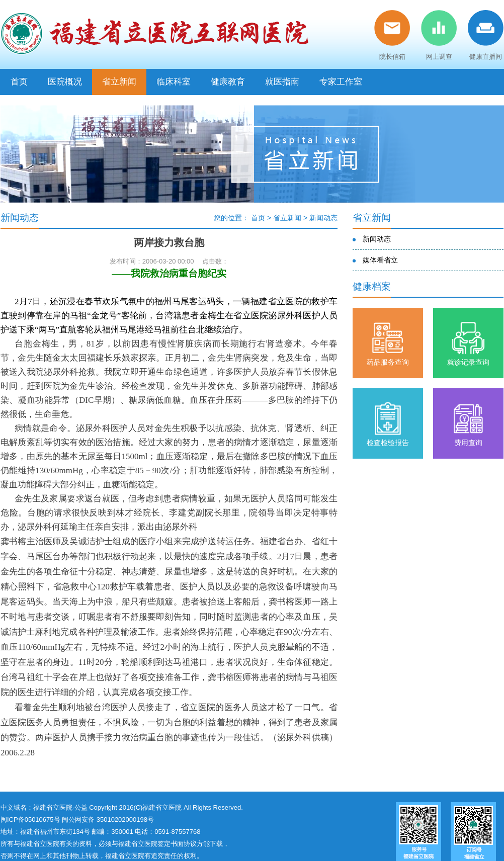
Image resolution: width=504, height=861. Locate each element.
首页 (19, 82)
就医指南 (282, 82)
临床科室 (174, 82)
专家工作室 (341, 82)
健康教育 (228, 82)
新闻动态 (323, 218)
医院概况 (65, 82)
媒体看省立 (380, 260)
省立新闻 (119, 82)
